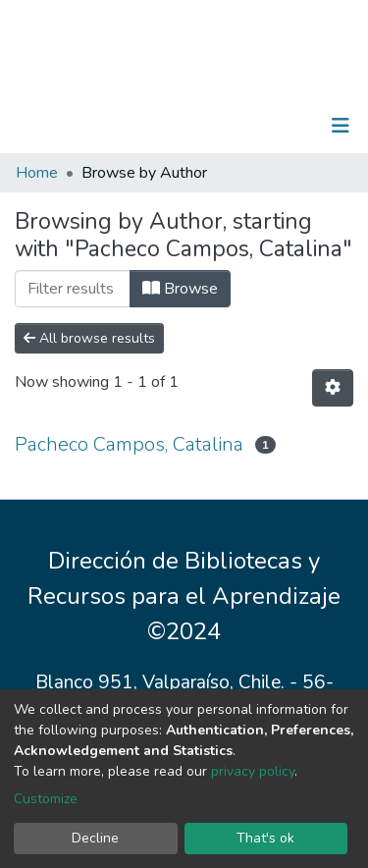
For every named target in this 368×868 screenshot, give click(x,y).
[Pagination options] (333, 388)
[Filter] (73, 289)
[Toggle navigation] (341, 126)
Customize (46, 799)
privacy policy (253, 771)
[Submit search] (239, 126)
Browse (180, 289)
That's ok (265, 838)
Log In (279, 126)
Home (37, 173)
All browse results (89, 338)
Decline (95, 838)
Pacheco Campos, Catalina (129, 444)
